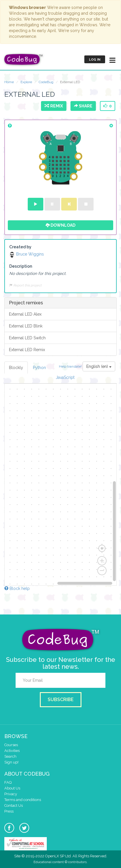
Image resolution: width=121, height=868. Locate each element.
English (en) (99, 366)
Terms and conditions (23, 800)
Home (9, 82)
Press (9, 811)
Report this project (25, 285)
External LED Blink (26, 326)
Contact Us (14, 805)
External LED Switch (27, 338)
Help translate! (71, 366)
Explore (26, 82)
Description (21, 266)
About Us (12, 788)
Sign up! (11, 762)
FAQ (8, 782)
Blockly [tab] (16, 368)
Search (10, 756)
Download (60, 225)
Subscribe (61, 700)
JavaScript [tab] (65, 377)
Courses (11, 745)
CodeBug (46, 82)
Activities (12, 751)
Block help (17, 588)
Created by (20, 247)
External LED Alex (25, 314)
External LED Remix (27, 350)
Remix (54, 106)
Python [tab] (39, 368)
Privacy (11, 794)
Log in (95, 60)
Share (83, 106)
